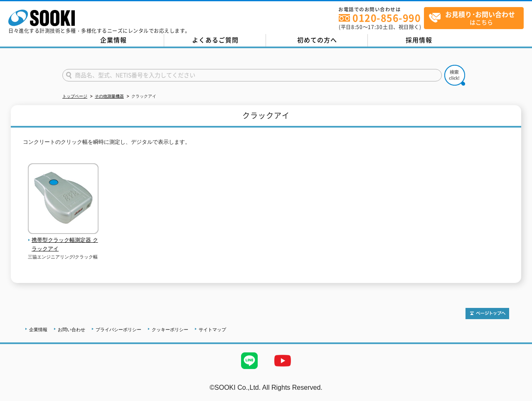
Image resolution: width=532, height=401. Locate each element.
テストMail (516, 396)
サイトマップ (212, 330)
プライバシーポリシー (118, 330)
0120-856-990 (387, 18)
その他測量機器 (109, 96)
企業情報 (113, 40)
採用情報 (419, 40)
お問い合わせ (71, 330)
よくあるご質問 (215, 40)
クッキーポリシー (170, 330)
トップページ (75, 96)
